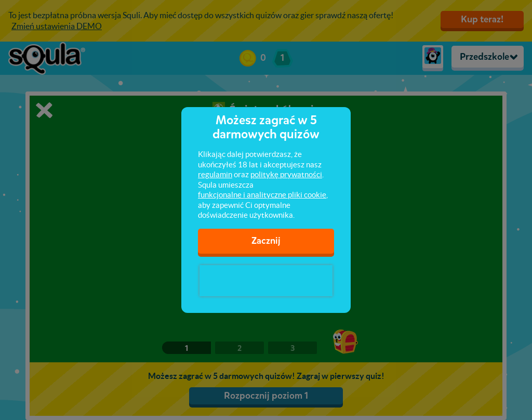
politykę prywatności (286, 174)
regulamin (215, 174)
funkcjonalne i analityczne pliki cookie (262, 195)
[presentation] (266, 281)
